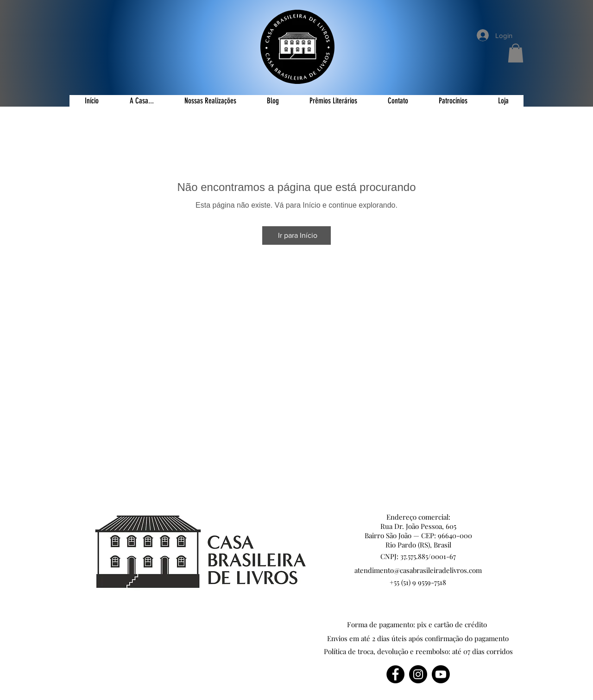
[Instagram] (418, 674)
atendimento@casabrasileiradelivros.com (418, 570)
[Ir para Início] (296, 235)
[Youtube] (441, 674)
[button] (516, 53)
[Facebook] (395, 674)
